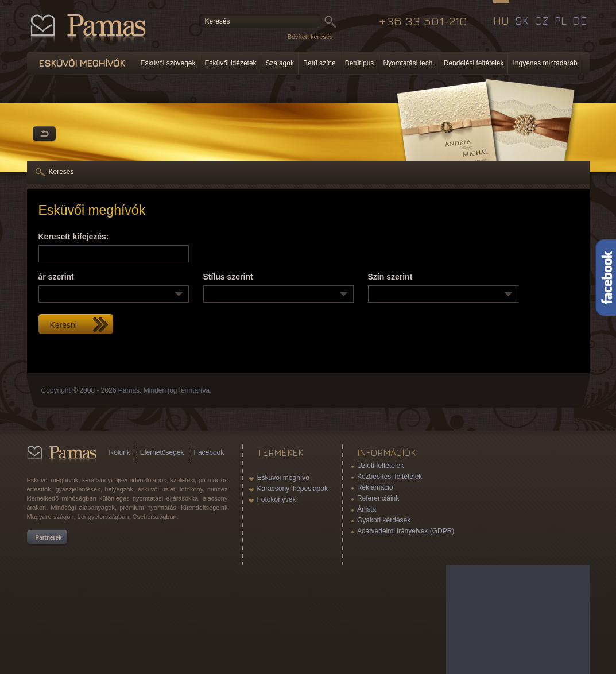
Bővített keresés (310, 37)
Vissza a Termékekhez (44, 134)
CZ (542, 21)
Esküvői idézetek (231, 63)
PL (561, 21)
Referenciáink (378, 498)
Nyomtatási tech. (408, 63)
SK (522, 21)
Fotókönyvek (277, 499)
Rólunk (120, 452)
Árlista (367, 509)
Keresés (61, 172)
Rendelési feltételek (474, 63)
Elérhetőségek (162, 452)
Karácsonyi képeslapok (292, 489)
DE (580, 21)
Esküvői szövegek (168, 63)
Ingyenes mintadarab (545, 63)
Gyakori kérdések (384, 520)
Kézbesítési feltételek (390, 477)
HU (501, 21)
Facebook (209, 452)
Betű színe (319, 63)
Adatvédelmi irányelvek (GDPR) (406, 531)
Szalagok (280, 63)
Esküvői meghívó (283, 478)
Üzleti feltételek (380, 466)
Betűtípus (360, 63)
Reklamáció (375, 487)
